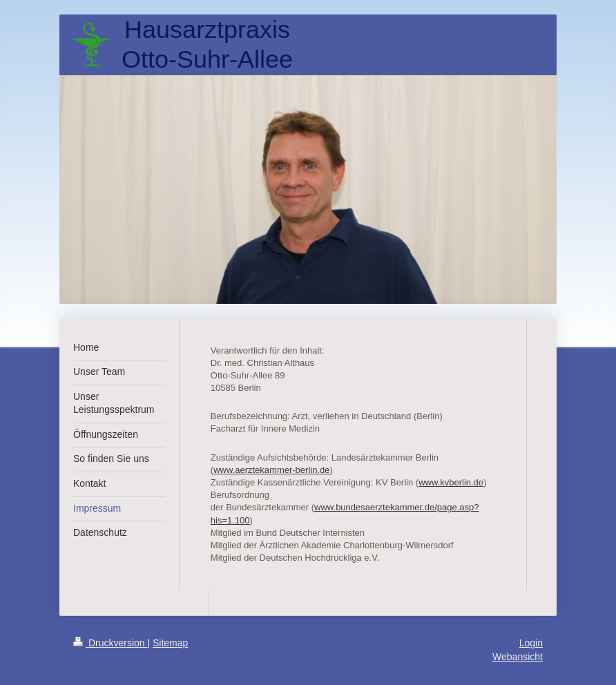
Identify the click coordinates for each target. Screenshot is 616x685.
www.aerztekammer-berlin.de (271, 470)
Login (531, 643)
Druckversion (110, 643)
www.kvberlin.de (451, 482)
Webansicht (518, 657)
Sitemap (170, 643)
